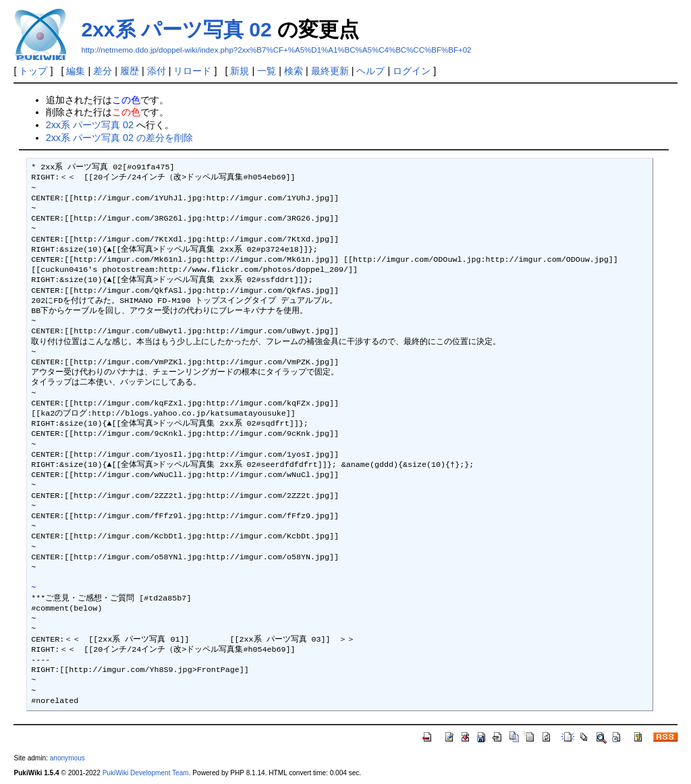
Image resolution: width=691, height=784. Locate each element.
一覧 (267, 71)
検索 (294, 71)
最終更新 (330, 71)
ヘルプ (370, 71)
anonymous (67, 758)
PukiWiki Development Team (146, 773)
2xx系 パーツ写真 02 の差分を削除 (119, 138)
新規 (240, 71)
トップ (33, 71)
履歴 (130, 71)
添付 (157, 71)
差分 (103, 71)
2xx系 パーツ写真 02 (176, 29)
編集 (76, 71)
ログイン (412, 71)
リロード (192, 71)
